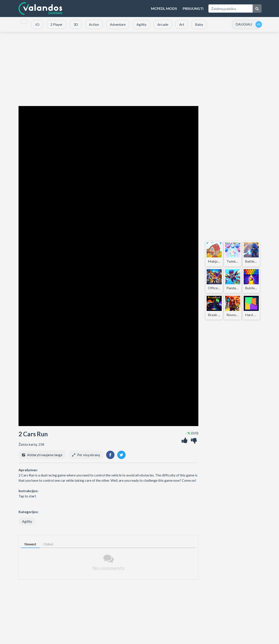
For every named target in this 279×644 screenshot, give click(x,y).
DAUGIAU (244, 24)
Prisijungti (193, 8)
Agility (27, 521)
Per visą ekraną (88, 455)
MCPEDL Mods (164, 8)
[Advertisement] (139, 69)
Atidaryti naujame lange (45, 455)
